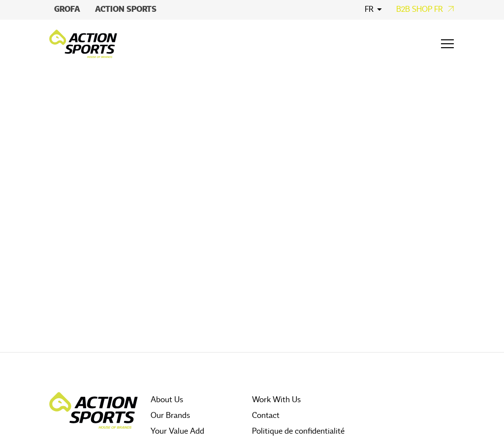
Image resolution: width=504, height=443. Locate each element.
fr (369, 9)
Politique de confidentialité (298, 431)
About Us (167, 400)
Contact (266, 415)
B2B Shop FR (420, 9)
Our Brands (170, 415)
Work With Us (276, 400)
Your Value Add (177, 431)
